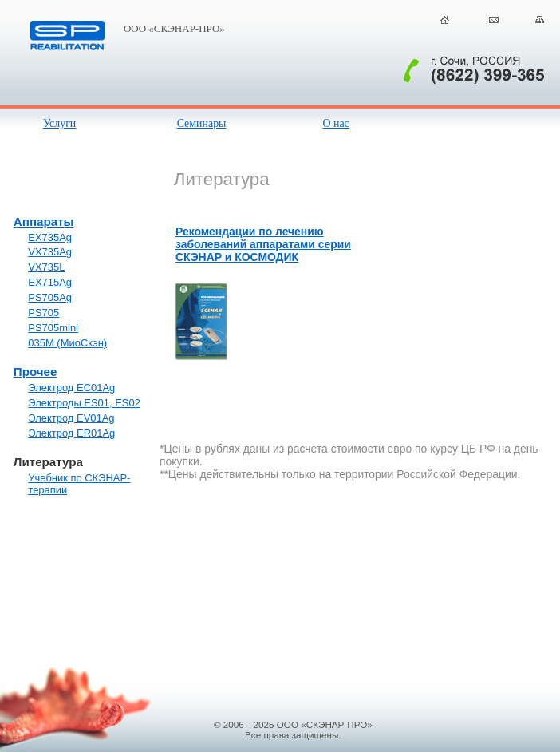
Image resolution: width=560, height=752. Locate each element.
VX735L (46, 267)
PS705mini (53, 328)
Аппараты (44, 222)
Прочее (35, 372)
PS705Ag (50, 297)
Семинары (202, 123)
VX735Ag (50, 252)
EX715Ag (50, 282)
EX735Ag (50, 237)
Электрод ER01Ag (71, 433)
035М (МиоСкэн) (67, 343)
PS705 (43, 313)
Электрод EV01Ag (71, 418)
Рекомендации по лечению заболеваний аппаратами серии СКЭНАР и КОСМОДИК (263, 244)
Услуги (59, 123)
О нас (335, 123)
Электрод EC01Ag (71, 388)
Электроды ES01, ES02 (84, 403)
